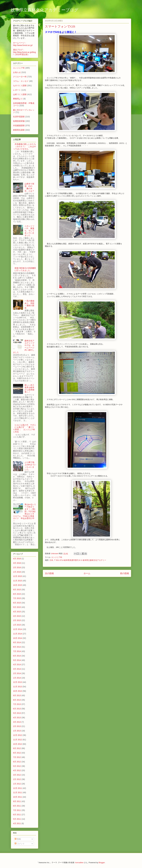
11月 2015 (18, 581)
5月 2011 (17, 819)
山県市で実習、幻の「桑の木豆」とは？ (29, 187)
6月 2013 (17, 709)
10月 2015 (18, 585)
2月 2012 (17, 779)
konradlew (79, 863)
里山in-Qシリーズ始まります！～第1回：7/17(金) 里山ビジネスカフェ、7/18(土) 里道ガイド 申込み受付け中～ (24, 513)
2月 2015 (17, 620)
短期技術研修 (19, 121)
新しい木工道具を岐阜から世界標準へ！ (29, 389)
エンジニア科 (57, 557)
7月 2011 (17, 810)
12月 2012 (18, 735)
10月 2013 (18, 691)
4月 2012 (17, 770)
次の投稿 (49, 573)
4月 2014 (17, 664)
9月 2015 (17, 590)
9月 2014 (17, 642)
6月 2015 (17, 603)
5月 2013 (17, 713)
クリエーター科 (20, 77)
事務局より (18, 99)
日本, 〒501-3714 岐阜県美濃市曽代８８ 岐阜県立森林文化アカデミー (78, 560)
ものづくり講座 (20, 86)
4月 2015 (17, 612)
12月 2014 (18, 629)
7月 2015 (17, 598)
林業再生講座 (19, 130)
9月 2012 (17, 748)
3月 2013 (17, 722)
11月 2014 (18, 634)
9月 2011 (17, 801)
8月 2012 (17, 753)
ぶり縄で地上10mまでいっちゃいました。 (30, 466)
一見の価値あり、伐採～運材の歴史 (29, 304)
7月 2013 (17, 704)
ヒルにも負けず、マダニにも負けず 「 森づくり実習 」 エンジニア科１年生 (24, 428)
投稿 (18, 839)
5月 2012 (17, 766)
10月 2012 (18, 744)
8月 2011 (17, 806)
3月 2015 (17, 616)
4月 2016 (17, 559)
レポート (17, 90)
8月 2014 (17, 647)
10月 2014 (18, 638)
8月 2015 (17, 594)
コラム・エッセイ (21, 81)
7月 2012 (17, 757)
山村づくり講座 (20, 94)
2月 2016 (17, 567)
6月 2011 (17, 815)
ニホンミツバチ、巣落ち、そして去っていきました (29, 231)
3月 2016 (17, 563)
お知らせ (17, 72)
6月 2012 (17, 762)
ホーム (87, 573)
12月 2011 (18, 788)
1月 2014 (17, 678)
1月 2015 (17, 625)
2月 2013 (17, 726)
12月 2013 (18, 682)
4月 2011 (17, 823)
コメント (20, 844)
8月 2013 (17, 700)
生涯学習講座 (19, 117)
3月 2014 (17, 669)
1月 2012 (17, 784)
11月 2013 (18, 687)
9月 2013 (17, 695)
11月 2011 (18, 792)
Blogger (102, 863)
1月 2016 (17, 572)
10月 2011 (18, 797)
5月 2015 (17, 607)
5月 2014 (17, 660)
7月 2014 (17, 651)
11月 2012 (18, 740)
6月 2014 (17, 656)
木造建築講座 (19, 125)
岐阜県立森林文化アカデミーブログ (45, 10)
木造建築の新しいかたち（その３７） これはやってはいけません (24, 146)
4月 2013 (17, 718)
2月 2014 (17, 673)
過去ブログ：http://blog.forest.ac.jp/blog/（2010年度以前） (24, 52)
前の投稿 (125, 573)
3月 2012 (17, 775)
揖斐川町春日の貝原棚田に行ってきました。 (25, 269)
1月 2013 (17, 731)
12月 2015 (18, 576)
